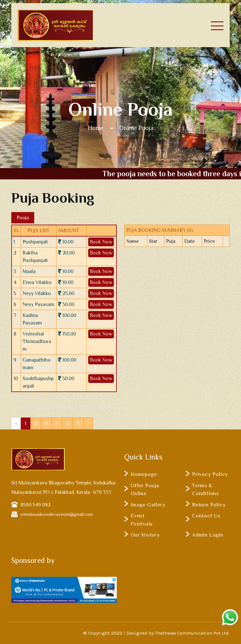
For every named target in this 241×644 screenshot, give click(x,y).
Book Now (101, 242)
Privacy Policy (210, 474)
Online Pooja (136, 128)
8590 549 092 (35, 505)
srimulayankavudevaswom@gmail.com (57, 514)
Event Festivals (142, 520)
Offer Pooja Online (145, 490)
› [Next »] (88, 423)
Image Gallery (148, 505)
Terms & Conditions (206, 490)
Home (96, 128)
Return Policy (209, 505)
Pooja (23, 218)
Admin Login (208, 535)
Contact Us (206, 516)
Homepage (144, 474)
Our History (145, 535)
